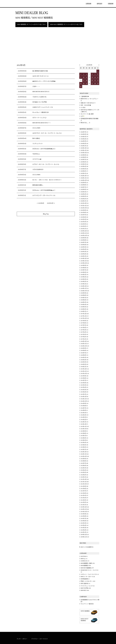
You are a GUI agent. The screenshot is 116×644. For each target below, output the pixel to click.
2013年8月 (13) (84, 433)
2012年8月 (41, 203)
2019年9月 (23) (84, 265)
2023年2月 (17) (84, 171)
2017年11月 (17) (85, 316)
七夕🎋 (83, 116)
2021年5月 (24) (84, 219)
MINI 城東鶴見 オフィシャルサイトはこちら (31, 24)
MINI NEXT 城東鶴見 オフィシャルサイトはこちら (66, 24)
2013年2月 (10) (84, 447)
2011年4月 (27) (84, 498)
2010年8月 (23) (84, 516)
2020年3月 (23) (84, 252)
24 (84, 83)
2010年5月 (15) (85, 523)
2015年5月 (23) (84, 385)
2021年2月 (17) (84, 226)
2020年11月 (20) (85, 233)
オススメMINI (36, 128)
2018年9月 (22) (84, 293)
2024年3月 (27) (84, 141)
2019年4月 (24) (84, 277)
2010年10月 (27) (85, 512)
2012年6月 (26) (84, 466)
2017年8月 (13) (84, 323)
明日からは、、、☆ (85, 123)
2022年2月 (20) (84, 199)
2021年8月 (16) (84, 213)
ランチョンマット (38, 144)
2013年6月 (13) (84, 438)
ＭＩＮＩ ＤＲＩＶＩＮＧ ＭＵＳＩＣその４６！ (47, 180)
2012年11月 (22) (85, 454)
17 (84, 80)
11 (87, 77)
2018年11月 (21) (85, 288)
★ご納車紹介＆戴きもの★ (40, 71)
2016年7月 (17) (84, 353)
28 (95, 83)
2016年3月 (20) (84, 362)
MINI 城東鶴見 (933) (86, 566)
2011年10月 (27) (85, 484)
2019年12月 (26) (85, 258)
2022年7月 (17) (84, 187)
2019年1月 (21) (84, 284)
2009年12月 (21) (85, 535)
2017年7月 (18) (84, 325)
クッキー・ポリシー (22, 639)
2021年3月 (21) (84, 224)
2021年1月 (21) (84, 229)
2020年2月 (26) (84, 254)
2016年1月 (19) (84, 367)
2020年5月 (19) (85, 247)
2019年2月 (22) (84, 282)
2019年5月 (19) (84, 275)
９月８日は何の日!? (38, 170)
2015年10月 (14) (85, 374)
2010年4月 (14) (85, 525)
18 (87, 80)
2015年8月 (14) (84, 378)
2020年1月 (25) (84, 256)
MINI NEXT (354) (85, 590)
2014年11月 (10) (85, 399)
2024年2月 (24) (84, 144)
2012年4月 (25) (84, 470)
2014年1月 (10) (84, 422)
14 (95, 77)
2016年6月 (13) (84, 355)
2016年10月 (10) (85, 346)
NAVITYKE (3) (84, 556)
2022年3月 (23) (84, 196)
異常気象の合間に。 (38, 185)
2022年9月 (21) (84, 183)
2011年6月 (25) (84, 493)
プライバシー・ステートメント (40, 639)
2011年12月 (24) (85, 479)
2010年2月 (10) (85, 530)
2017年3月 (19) (84, 334)
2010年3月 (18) (84, 528)
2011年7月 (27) (84, 491)
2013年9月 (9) (84, 431)
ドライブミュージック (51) (88, 586)
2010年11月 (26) (85, 509)
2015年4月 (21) (84, 387)
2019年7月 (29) (84, 270)
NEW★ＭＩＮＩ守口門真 (40, 102)
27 (92, 83)
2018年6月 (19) (84, 300)
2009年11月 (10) (85, 537)
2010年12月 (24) (85, 507)
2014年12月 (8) (84, 397)
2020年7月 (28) (84, 242)
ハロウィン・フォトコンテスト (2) (90, 574)
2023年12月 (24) (85, 148)
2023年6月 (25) (84, 162)
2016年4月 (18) (84, 360)
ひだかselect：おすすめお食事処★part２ (44, 149)
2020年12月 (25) (85, 231)
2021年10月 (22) (85, 208)
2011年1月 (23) (84, 505)
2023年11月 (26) (85, 150)
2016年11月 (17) (85, 344)
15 (98, 77)
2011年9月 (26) (84, 486)
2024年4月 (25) (84, 139)
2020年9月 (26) (85, 238)
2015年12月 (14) (85, 369)
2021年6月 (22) (84, 217)
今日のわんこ (36, 154)
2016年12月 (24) (85, 341)
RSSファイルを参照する (87, 547)
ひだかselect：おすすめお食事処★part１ (44, 190)
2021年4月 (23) (84, 222)
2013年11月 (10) (85, 426)
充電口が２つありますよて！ (88, 103)
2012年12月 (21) (85, 452)
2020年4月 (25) (85, 249)
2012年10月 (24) (85, 456)
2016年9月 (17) (84, 348)
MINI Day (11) (84, 559)
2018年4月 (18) (84, 305)
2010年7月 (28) (84, 519)
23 (81, 83)
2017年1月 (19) (84, 339)
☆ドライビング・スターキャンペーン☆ (44, 195)
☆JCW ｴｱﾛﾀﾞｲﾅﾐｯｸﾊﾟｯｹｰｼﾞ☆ (40, 76)
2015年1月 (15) (84, 394)
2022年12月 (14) (85, 176)
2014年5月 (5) (84, 413)
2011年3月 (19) (84, 500)
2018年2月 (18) (84, 309)
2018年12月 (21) (85, 286)
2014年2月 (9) (84, 420)
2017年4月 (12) (84, 332)
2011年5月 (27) (84, 495)
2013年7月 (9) (84, 436)
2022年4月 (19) (84, 194)
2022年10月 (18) (85, 180)
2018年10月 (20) (85, 291)
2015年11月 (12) (85, 371)
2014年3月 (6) (84, 417)
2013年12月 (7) (84, 424)
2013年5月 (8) (84, 440)
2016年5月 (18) (84, 357)
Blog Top (46, 214)
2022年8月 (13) (84, 185)
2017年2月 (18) (84, 337)
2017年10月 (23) (85, 318)
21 (95, 80)
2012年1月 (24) (84, 477)
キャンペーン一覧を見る (87, 604)
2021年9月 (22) (84, 210)
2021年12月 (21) (85, 203)
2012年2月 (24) (84, 475)
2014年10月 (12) (85, 401)
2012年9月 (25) (84, 459)
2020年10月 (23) (85, 236)
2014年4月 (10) (85, 415)
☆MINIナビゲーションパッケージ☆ (43, 107)
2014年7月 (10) (84, 408)
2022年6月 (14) (84, 189)
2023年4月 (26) (84, 166)
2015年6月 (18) (84, 383)
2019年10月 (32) (85, 263)
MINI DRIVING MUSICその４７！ (42, 123)
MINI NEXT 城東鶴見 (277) (87, 568)
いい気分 (83, 108)
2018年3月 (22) (84, 307)
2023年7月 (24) (84, 160)
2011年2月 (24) (84, 502)
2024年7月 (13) (84, 132)
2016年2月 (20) (84, 364)
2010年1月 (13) (84, 532)
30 (81, 86)
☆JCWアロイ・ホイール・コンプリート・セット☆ (47, 133)
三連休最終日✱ (85, 96)
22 (98, 80)
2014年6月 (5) (84, 410)
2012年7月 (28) (84, 463)
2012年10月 (50, 203)
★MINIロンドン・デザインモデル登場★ (44, 81)
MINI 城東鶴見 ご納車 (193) (88, 563)
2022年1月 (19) (84, 201)
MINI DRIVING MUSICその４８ (41, 92)
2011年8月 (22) (84, 489)
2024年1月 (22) (84, 146)
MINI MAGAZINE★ (86, 105)
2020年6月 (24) (85, 245)
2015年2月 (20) (84, 392)
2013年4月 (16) (84, 443)
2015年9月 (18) (84, 376)
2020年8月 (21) (84, 240)
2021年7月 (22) (84, 215)
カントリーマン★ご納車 (87, 114)
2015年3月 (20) (84, 390)
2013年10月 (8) (84, 429)
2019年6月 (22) (84, 272)
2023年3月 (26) (84, 169)
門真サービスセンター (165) (88, 581)
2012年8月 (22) (84, 461)
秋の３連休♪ (36, 138)
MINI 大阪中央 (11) (85, 584)
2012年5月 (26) (84, 468)
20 (92, 80)
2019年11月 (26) (85, 261)
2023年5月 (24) (84, 164)
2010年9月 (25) (85, 514)
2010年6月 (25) (85, 521)
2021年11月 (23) (85, 206)
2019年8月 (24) (84, 268)
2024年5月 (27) (84, 137)
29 (98, 83)
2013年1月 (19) (84, 450)
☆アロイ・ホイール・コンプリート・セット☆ (46, 164)
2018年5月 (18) (84, 302)
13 (92, 77)
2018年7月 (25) (84, 298)
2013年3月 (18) (84, 445)
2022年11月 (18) (85, 178)
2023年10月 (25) (85, 153)
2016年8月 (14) (84, 351)
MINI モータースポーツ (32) (88, 577)
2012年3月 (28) (84, 472)
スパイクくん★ (37, 159)
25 (87, 83)
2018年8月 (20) (85, 295)
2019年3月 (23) (84, 279)
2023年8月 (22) (84, 157)
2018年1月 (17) (84, 311)
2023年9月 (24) (84, 155)
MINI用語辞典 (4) (85, 579)
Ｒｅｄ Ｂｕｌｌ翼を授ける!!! (41, 112)
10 (84, 77)
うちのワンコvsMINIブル (39, 97)
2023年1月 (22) (84, 173)
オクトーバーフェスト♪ (39, 118)
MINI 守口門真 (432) (86, 588)
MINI (7, 4)
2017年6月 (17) (84, 328)
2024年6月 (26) (84, 134)
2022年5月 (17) (84, 192)
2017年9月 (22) (84, 321)
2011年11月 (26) (85, 482)
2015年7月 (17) (84, 380)
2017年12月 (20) (85, 314)
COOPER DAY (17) (85, 561)
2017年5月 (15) (84, 330)
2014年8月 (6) (84, 406)
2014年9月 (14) (84, 403)
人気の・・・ (36, 86)
